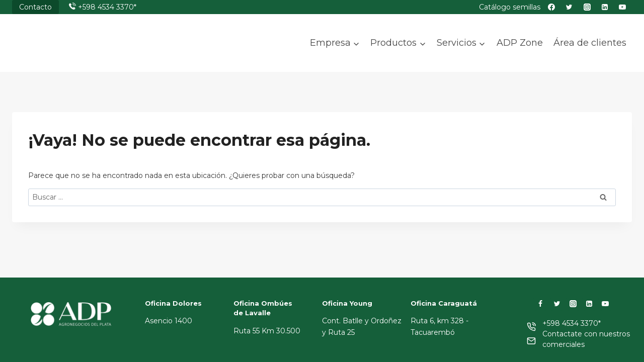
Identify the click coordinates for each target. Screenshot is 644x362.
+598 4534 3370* (107, 7)
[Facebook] (540, 304)
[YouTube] (605, 304)
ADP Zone (520, 43)
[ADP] (62, 52)
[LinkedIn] (589, 304)
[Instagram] (573, 304)
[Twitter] (557, 304)
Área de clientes (590, 43)
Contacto (35, 7)
